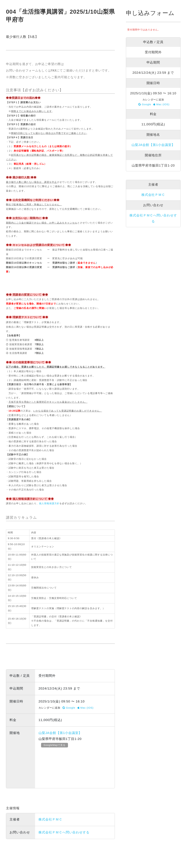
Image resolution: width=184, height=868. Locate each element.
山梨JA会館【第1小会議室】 (60, 733)
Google (69, 708)
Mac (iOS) (86, 708)
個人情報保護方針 (49, 503)
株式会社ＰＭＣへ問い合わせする (64, 832)
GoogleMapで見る (55, 745)
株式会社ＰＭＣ (50, 819)
